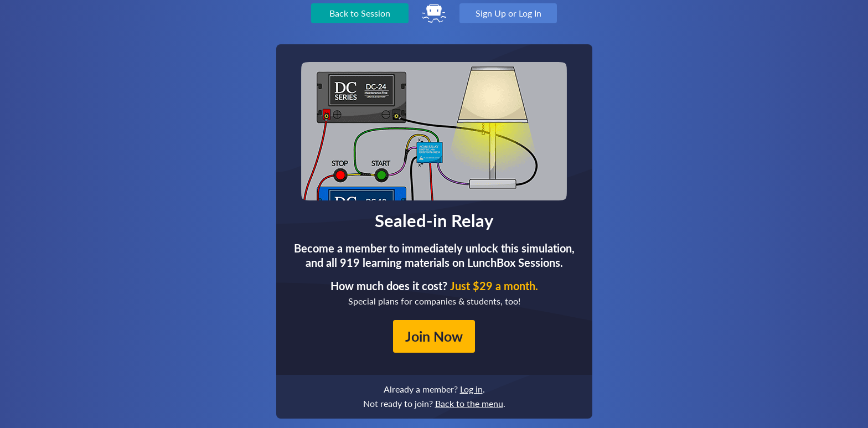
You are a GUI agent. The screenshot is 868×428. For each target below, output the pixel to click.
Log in (471, 389)
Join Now (434, 336)
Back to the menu (469, 403)
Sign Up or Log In (508, 13)
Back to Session (360, 13)
